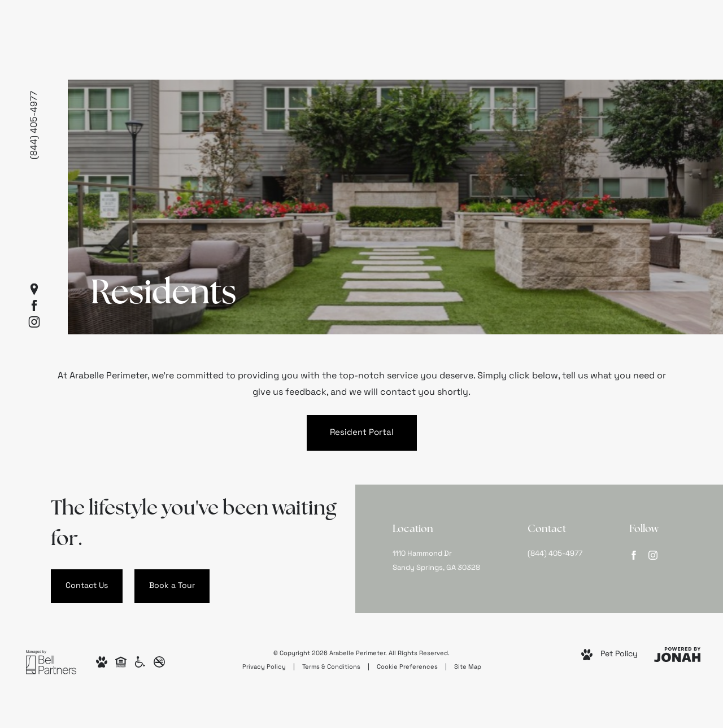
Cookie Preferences (407, 667)
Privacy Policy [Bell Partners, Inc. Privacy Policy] (264, 667)
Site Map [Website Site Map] (468, 667)
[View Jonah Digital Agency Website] (677, 655)
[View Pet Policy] (609, 654)
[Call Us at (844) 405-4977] (562, 554)
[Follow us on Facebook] (34, 305)
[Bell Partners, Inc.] (51, 662)
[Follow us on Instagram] (34, 322)
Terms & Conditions (331, 667)
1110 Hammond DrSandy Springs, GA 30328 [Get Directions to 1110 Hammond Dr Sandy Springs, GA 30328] (436, 561)
